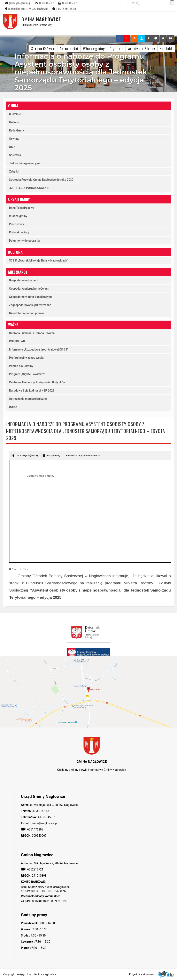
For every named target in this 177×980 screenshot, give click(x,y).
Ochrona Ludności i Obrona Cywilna (32, 333)
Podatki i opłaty (19, 232)
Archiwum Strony (142, 49)
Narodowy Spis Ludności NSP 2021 (32, 391)
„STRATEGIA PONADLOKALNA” (29, 188)
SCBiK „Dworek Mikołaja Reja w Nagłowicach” (39, 260)
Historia (14, 122)
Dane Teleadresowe (22, 208)
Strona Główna (43, 49)
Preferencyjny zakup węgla (26, 358)
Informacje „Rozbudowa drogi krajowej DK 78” (39, 350)
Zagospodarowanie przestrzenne (30, 305)
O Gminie (15, 114)
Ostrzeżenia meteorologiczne (28, 399)
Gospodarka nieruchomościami (29, 289)
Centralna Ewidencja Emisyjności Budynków (37, 382)
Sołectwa (15, 155)
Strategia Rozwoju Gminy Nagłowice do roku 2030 (41, 180)
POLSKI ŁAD (17, 341)
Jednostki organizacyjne (25, 163)
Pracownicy (17, 224)
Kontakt (166, 49)
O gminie (116, 49)
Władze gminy (94, 49)
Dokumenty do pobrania (24, 241)
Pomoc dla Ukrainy (21, 366)
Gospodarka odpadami (24, 280)
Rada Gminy (17, 130)
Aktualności (69, 49)
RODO (13, 407)
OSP (12, 147)
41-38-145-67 (40, 811)
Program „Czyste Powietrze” (27, 374)
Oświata (14, 139)
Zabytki (14, 171)
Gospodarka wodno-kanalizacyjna (31, 297)
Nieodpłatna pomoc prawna (27, 313)
